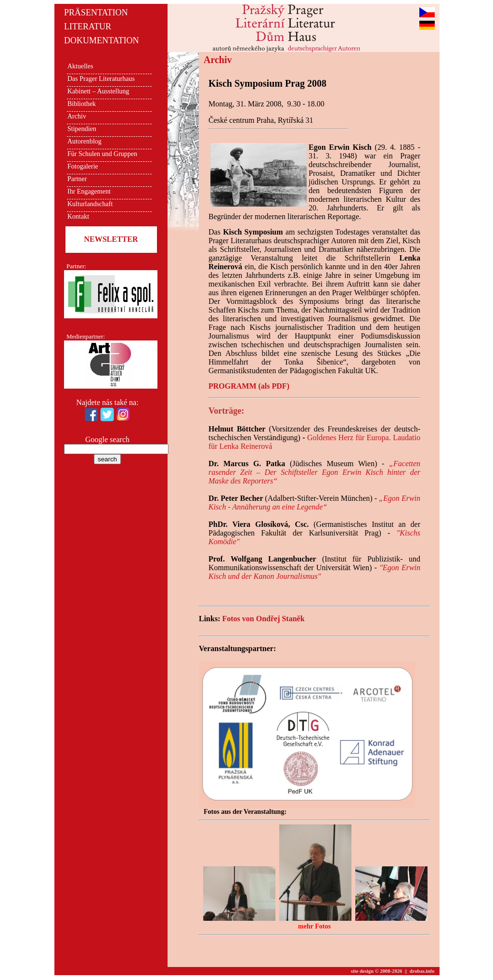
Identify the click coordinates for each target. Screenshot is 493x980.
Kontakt (78, 216)
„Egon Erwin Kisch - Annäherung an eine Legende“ (314, 503)
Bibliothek (82, 104)
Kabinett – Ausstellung (98, 91)
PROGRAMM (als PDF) (249, 386)
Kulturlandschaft (90, 204)
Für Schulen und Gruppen (102, 154)
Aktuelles (80, 66)
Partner (77, 179)
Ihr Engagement (89, 191)
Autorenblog (84, 141)
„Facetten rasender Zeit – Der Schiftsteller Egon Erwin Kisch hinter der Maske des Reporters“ (314, 472)
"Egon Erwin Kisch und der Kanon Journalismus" (314, 572)
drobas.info (422, 971)
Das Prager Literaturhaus (101, 79)
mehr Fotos (314, 926)
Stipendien (82, 129)
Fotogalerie (83, 166)
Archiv (77, 116)
